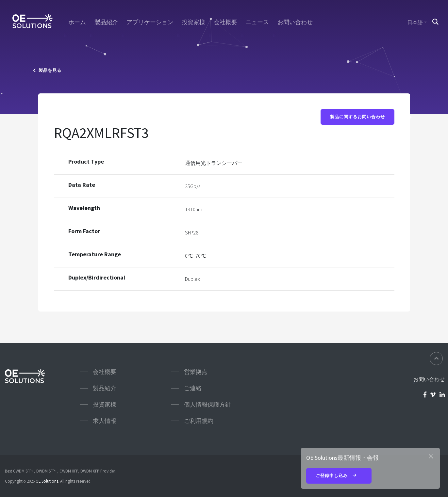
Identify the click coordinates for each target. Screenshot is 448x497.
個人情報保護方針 (207, 404)
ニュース (257, 22)
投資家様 (193, 22)
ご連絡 (193, 388)
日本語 (415, 22)
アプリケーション (150, 22)
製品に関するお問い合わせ (357, 117)
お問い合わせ (295, 22)
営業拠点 (196, 372)
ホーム (77, 22)
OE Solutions (47, 481)
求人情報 (105, 421)
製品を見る (47, 70)
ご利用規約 (199, 421)
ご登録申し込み (339, 476)
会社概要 (225, 22)
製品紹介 (106, 22)
